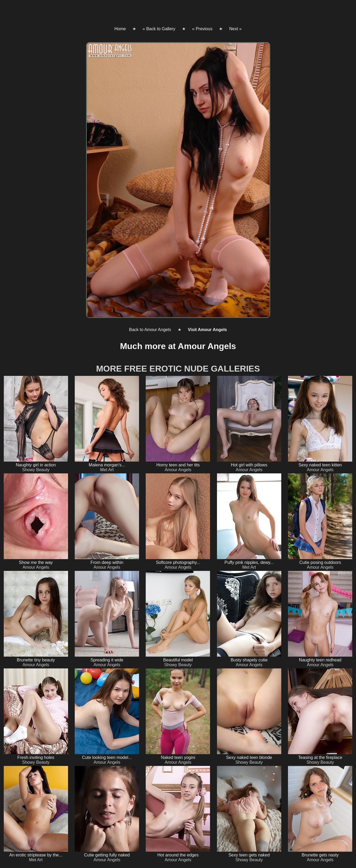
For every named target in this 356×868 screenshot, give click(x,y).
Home (120, 29)
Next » (235, 29)
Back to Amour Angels (150, 330)
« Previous (202, 29)
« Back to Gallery (159, 29)
